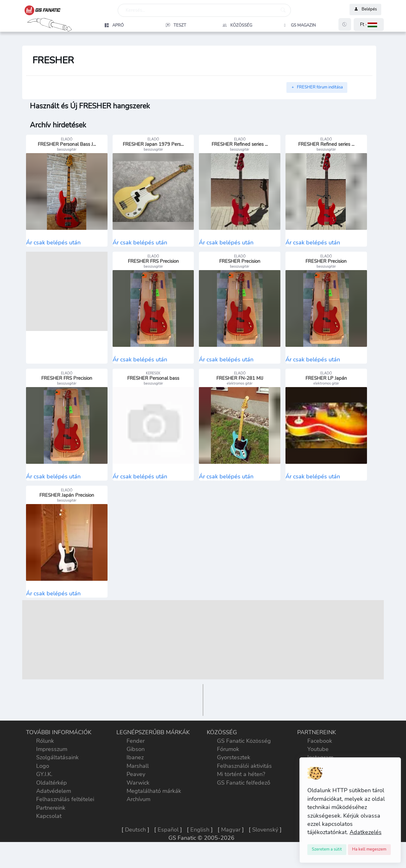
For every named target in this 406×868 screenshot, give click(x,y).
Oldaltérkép (52, 801)
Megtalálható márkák (154, 809)
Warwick (138, 801)
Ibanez (135, 776)
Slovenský (265, 848)
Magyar (231, 848)
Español (168, 848)
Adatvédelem (54, 809)
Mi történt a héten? (241, 793)
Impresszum (52, 768)
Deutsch (135, 848)
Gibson (136, 768)
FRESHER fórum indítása (317, 87)
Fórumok (228, 768)
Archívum (138, 818)
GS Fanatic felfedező (244, 801)
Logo (43, 784)
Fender (136, 759)
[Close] (327, 850)
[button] (369, 25)
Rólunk (45, 759)
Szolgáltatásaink (57, 776)
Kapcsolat (49, 834)
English (200, 848)
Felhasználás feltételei (65, 818)
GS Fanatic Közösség (244, 759)
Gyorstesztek (234, 776)
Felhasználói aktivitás (244, 784)
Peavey (136, 793)
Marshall (138, 784)
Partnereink (51, 826)
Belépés (365, 10)
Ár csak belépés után (53, 247)
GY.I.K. (44, 793)
